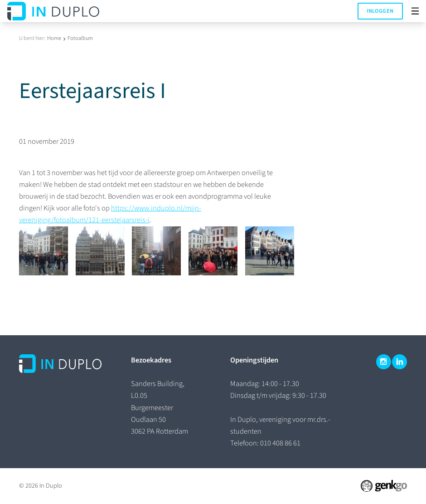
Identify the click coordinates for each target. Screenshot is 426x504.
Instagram (384, 362)
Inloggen (380, 11)
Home (54, 38)
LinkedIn (399, 362)
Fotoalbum (80, 38)
